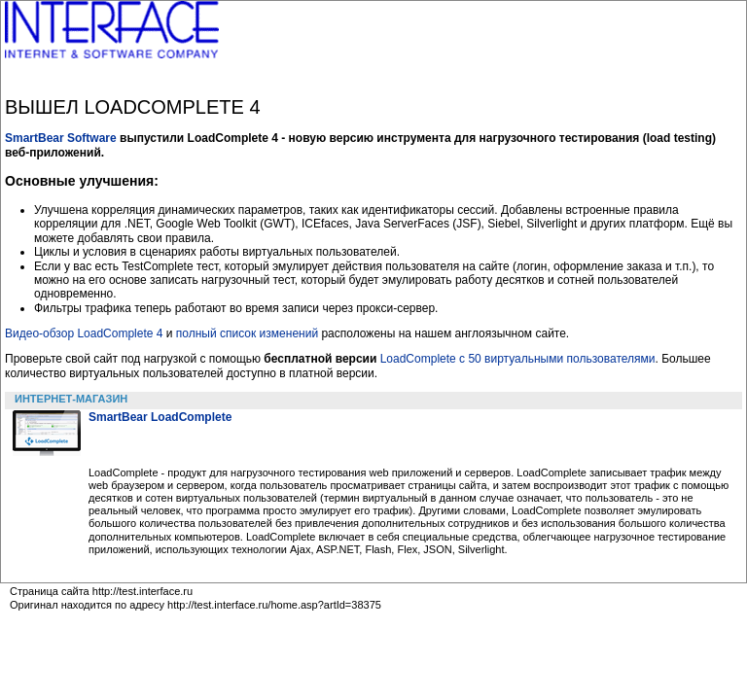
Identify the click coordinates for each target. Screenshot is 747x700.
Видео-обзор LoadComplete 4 (84, 333)
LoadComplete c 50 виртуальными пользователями (518, 359)
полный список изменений (247, 333)
